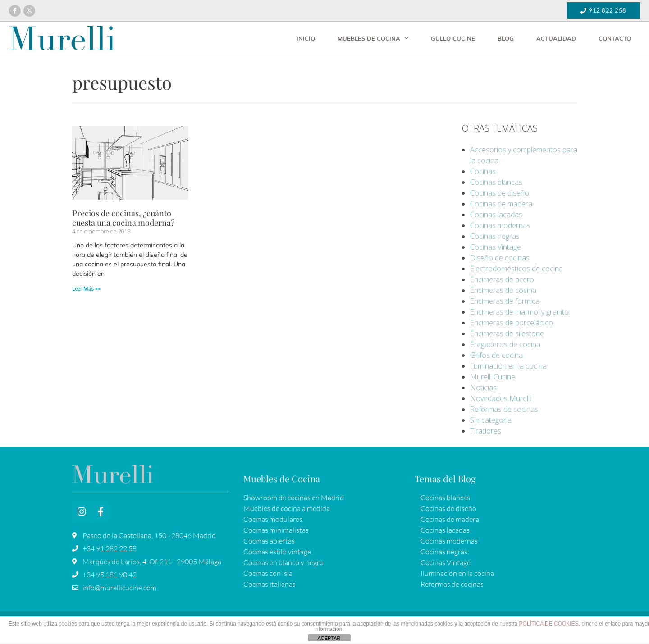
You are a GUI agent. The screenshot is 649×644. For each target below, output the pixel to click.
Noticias (483, 388)
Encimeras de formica (505, 301)
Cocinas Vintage (496, 247)
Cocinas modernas (500, 225)
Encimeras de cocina (503, 290)
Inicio (306, 38)
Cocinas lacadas (496, 215)
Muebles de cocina (373, 38)
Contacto (615, 38)
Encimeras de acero (502, 279)
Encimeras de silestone (507, 333)
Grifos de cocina (496, 355)
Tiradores (486, 431)
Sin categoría (491, 420)
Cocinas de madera (501, 204)
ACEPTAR (329, 638)
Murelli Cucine (493, 377)
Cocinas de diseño (500, 193)
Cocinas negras (495, 236)
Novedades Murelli (500, 398)
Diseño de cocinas (500, 258)
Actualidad (556, 38)
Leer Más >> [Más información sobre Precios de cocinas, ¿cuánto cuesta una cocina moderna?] (86, 289)
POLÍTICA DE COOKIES (549, 624)
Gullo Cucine (453, 38)
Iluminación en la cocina (508, 366)
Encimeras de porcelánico (512, 323)
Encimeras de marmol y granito (519, 312)
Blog (506, 38)
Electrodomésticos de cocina (516, 269)
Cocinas (483, 171)
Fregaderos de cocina (505, 344)
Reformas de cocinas (504, 409)
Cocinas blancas (496, 182)
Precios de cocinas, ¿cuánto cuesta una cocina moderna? (123, 218)
